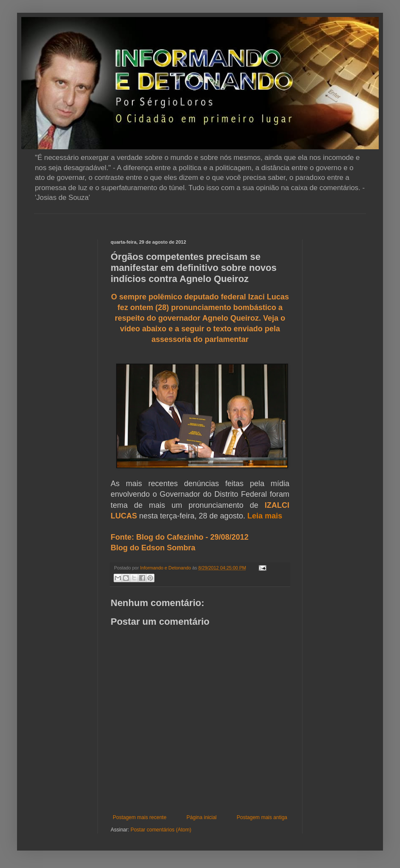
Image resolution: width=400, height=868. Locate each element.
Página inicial (201, 817)
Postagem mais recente (140, 817)
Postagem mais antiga (262, 817)
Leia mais (265, 516)
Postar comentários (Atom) (161, 830)
